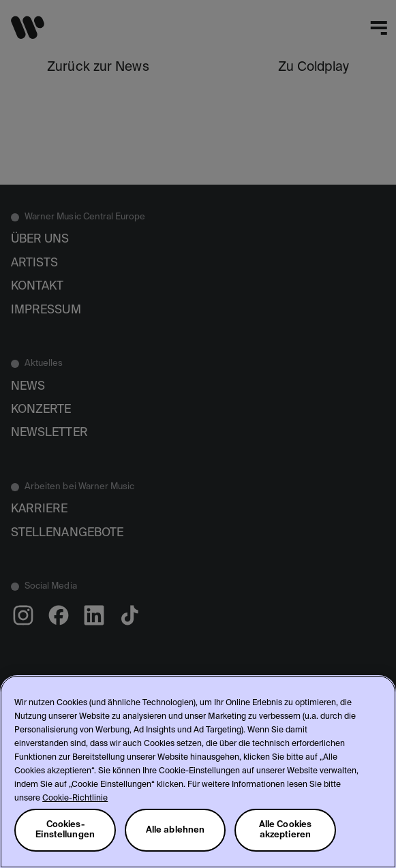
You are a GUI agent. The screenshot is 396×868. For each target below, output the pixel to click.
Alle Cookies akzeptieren (286, 830)
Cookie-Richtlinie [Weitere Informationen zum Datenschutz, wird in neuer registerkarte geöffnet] (75, 799)
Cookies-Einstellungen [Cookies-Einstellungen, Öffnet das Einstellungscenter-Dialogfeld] (65, 830)
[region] (198, 772)
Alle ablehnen (176, 830)
